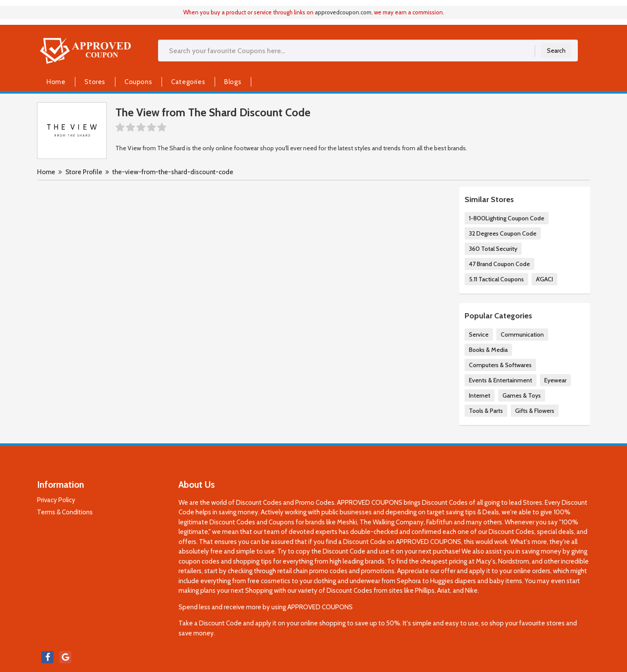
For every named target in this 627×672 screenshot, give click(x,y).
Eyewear (555, 380)
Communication (522, 334)
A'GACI (544, 279)
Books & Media (488, 350)
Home (56, 82)
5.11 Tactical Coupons (496, 279)
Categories (188, 82)
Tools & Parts (486, 411)
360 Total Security (493, 249)
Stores (95, 82)
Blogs (233, 82)
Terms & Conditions (65, 512)
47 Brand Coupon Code (499, 264)
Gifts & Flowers (535, 411)
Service (479, 334)
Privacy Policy (56, 500)
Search (556, 51)
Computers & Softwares (500, 365)
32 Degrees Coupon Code (503, 233)
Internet (480, 395)
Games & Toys (522, 395)
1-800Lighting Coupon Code (507, 218)
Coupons (138, 82)
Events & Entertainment (501, 380)
